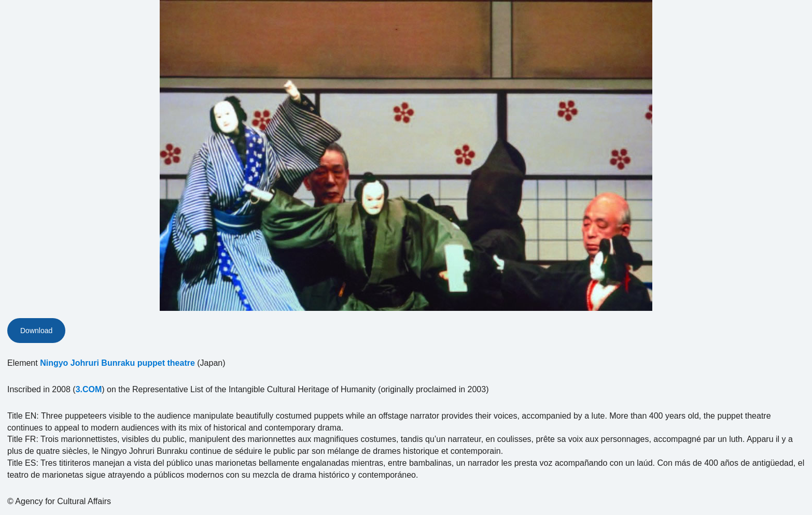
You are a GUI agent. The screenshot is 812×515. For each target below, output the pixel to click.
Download (36, 331)
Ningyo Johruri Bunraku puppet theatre (117, 363)
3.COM (89, 389)
